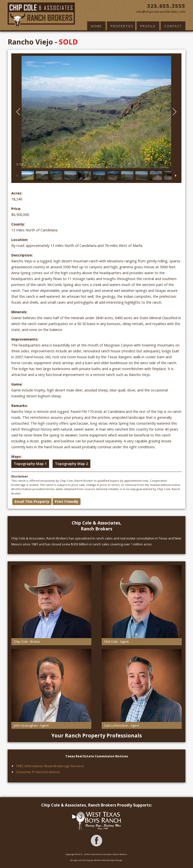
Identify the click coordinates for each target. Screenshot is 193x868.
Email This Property (32, 501)
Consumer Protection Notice (38, 772)
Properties (122, 26)
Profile (148, 26)
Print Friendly (67, 501)
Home (96, 26)
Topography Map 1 (30, 464)
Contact (173, 26)
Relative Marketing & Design (108, 860)
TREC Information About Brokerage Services (50, 766)
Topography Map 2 (71, 464)
